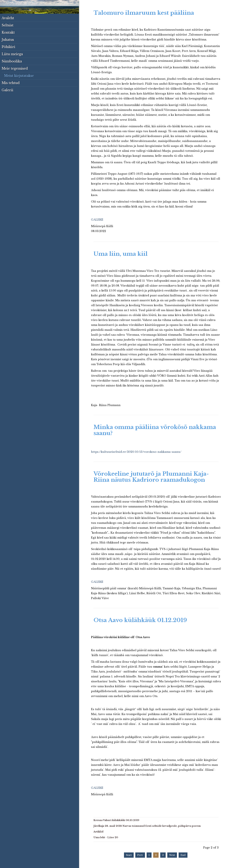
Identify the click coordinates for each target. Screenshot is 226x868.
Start (129, 855)
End (183, 855)
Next (172, 855)
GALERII (97, 220)
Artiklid (98, 832)
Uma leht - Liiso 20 (106, 837)
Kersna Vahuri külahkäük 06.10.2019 (116, 820)
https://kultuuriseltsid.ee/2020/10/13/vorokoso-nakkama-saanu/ (136, 452)
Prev (140, 855)
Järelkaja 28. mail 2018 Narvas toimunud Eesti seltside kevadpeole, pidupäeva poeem (147, 826)
